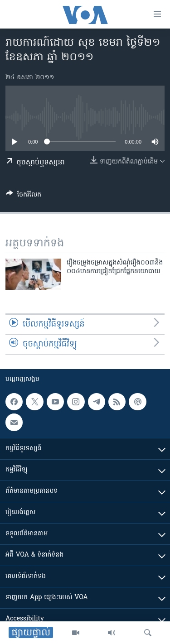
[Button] (24, 196)
